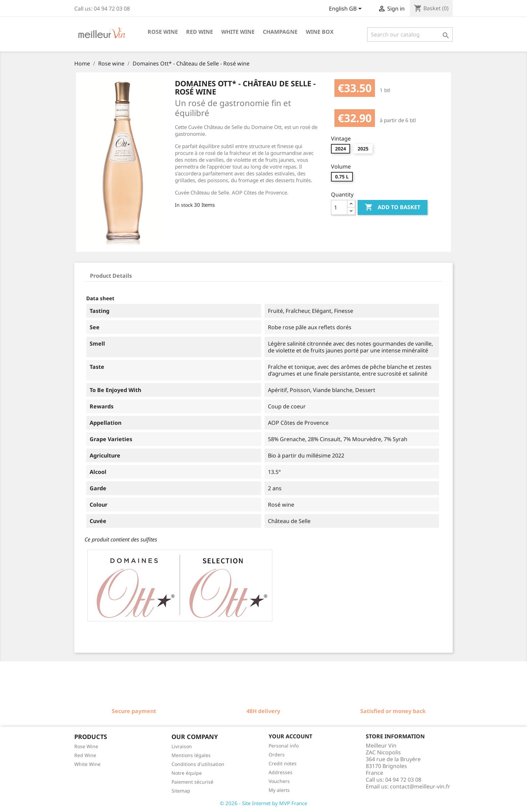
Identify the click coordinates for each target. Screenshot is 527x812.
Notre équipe (187, 773)
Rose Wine (86, 746)
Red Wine (85, 755)
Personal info (284, 746)
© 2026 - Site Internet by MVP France (263, 803)
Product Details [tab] (111, 276)
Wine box (320, 32)
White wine (238, 32)
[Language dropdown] (347, 9)
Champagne (280, 32)
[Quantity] (339, 207)
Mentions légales (191, 755)
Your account (290, 736)
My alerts (279, 790)
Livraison (182, 746)
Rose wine (163, 32)
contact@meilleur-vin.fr (420, 786)
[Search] (410, 34)
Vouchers (279, 781)
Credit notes (283, 763)
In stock (184, 205)
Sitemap (181, 791)
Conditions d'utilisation (198, 764)
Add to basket (393, 207)
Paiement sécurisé (192, 782)
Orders (277, 755)
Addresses (281, 772)
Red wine (200, 32)
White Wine (87, 764)
